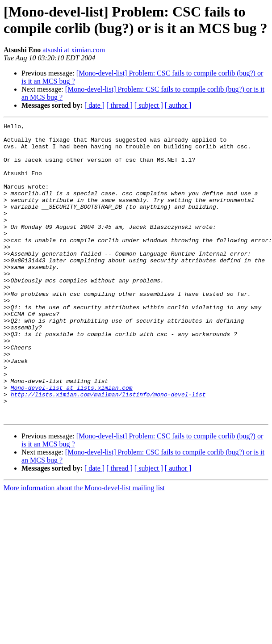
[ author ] (178, 105)
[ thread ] (119, 105)
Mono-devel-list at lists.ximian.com (72, 441)
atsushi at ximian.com (74, 50)
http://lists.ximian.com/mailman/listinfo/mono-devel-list (108, 449)
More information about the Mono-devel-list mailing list (84, 547)
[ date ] (94, 105)
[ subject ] (149, 105)
